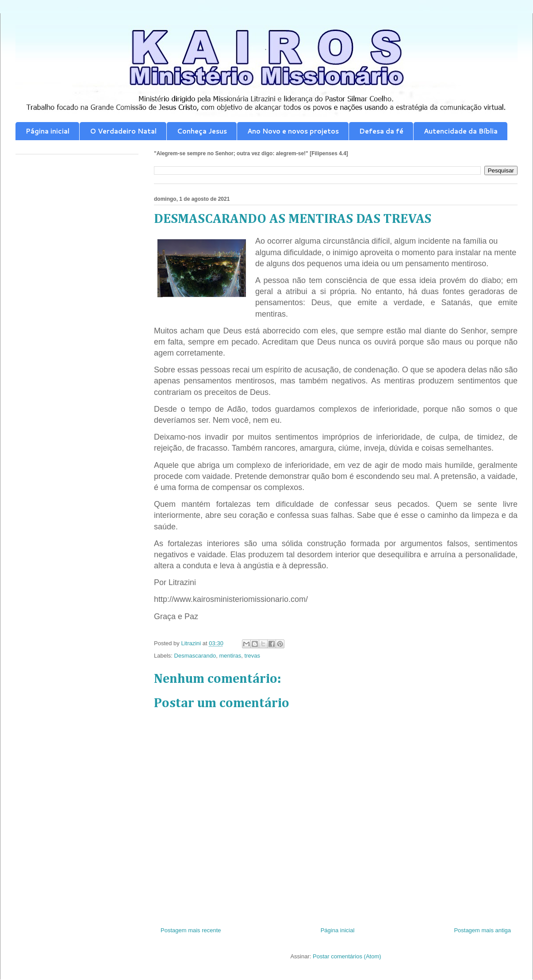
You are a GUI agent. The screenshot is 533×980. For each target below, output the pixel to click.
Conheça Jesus (202, 131)
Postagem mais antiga (482, 930)
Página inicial (48, 131)
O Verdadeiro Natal (123, 131)
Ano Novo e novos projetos (293, 131)
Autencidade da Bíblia (461, 131)
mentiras (230, 656)
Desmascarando (195, 656)
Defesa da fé (381, 131)
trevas (252, 656)
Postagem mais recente (191, 930)
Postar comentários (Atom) (347, 956)
